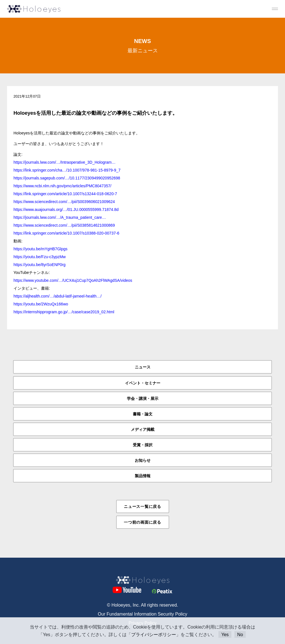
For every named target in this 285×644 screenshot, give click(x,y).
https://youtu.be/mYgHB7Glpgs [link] (40, 249)
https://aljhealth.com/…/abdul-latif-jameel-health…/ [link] (58, 296)
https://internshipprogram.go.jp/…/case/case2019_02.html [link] (64, 312)
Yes (225, 635)
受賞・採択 (143, 445)
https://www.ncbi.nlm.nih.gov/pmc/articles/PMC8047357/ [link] (62, 186)
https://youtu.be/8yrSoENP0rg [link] (39, 265)
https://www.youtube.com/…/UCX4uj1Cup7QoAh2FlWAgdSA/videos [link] (73, 280)
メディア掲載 (143, 429)
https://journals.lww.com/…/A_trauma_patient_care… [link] (60, 217)
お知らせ (143, 460)
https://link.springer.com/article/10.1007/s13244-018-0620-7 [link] (65, 194)
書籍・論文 (143, 414)
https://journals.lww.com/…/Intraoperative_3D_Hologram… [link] (64, 162)
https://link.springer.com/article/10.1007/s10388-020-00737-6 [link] (66, 233)
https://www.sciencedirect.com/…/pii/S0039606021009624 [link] (64, 202)
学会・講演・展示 (143, 398)
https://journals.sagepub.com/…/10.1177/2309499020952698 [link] (67, 178)
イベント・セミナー (143, 383)
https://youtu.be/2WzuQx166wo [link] (41, 304)
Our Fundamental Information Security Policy (142, 614)
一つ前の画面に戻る (142, 522)
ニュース (143, 367)
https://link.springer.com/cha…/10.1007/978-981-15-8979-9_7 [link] (67, 170)
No (240, 635)
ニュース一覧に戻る (142, 506)
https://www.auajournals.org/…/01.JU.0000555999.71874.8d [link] (66, 210)
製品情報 (143, 476)
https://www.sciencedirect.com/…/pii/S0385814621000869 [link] (64, 225)
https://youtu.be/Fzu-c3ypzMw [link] (40, 257)
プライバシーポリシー (154, 635)
